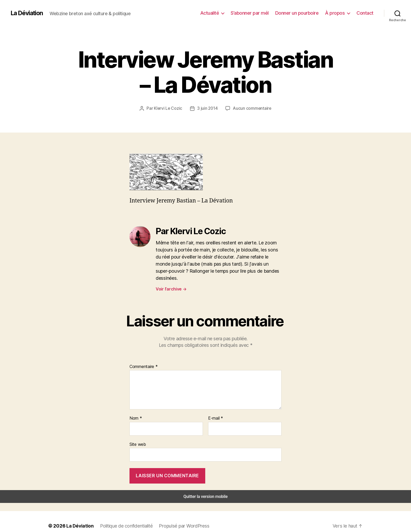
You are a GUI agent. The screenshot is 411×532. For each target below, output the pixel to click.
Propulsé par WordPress (182, 517)
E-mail (215, 411)
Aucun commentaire (251, 108)
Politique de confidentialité (124, 517)
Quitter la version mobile (206, 488)
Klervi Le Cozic (170, 108)
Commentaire (143, 359)
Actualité (218, 13)
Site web (137, 436)
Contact (366, 13)
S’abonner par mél (256, 13)
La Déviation (28, 13)
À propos (337, 13)
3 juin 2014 (208, 108)
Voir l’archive (171, 281)
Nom (135, 411)
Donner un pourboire (302, 13)
